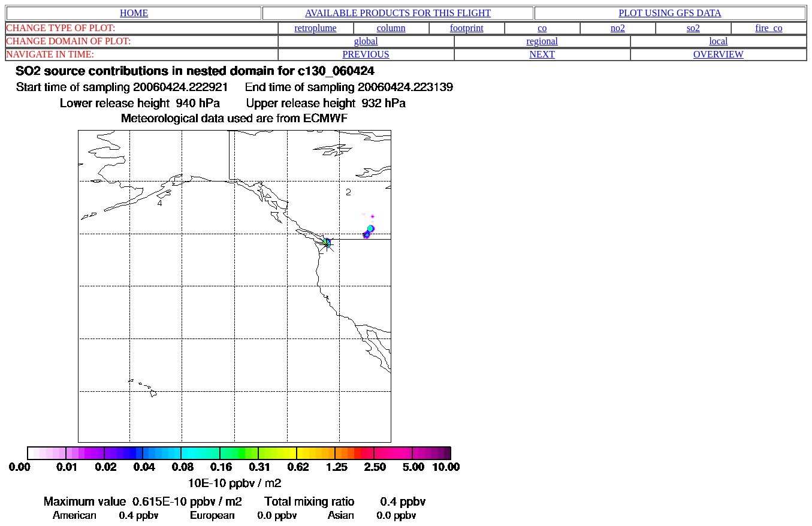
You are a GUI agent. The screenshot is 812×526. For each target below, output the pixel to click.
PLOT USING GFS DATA (670, 13)
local (718, 41)
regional (542, 41)
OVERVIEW (719, 54)
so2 (693, 28)
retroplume (316, 28)
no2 (618, 28)
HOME (134, 13)
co (542, 28)
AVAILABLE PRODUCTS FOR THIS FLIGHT (398, 13)
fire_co (769, 28)
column (391, 28)
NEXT (542, 54)
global (366, 41)
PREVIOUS (366, 54)
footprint (467, 28)
